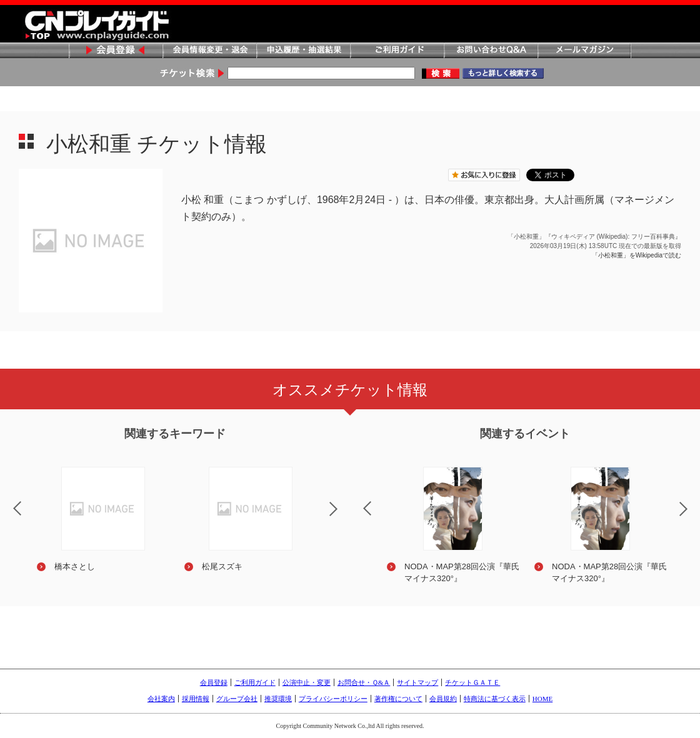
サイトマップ (417, 682)
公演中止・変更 (307, 682)
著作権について (398, 699)
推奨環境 (278, 699)
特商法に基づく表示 (495, 699)
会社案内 (161, 699)
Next (344, 517)
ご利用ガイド (397, 51)
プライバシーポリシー (333, 699)
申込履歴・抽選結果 (303, 51)
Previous (357, 501)
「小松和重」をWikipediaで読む (637, 255)
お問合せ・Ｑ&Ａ (364, 682)
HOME (542, 699)
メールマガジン (584, 51)
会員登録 (116, 51)
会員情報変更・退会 (209, 51)
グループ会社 (237, 699)
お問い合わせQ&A (491, 51)
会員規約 (443, 699)
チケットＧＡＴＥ (472, 682)
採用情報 (196, 699)
